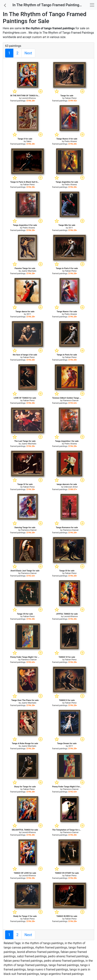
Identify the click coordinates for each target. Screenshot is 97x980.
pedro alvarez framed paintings (68, 956)
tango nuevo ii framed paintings (48, 969)
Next (28, 53)
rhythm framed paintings (51, 948)
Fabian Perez (71, 98)
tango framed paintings (64, 965)
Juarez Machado (29, 271)
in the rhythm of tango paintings (43, 943)
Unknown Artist (71, 487)
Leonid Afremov (29, 98)
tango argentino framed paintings (62, 974)
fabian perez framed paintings (23, 961)
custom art (39, 37)
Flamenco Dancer (71, 401)
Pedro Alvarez (71, 141)
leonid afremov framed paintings (38, 952)
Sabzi (29, 141)
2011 (71, 228)
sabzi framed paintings (32, 956)
